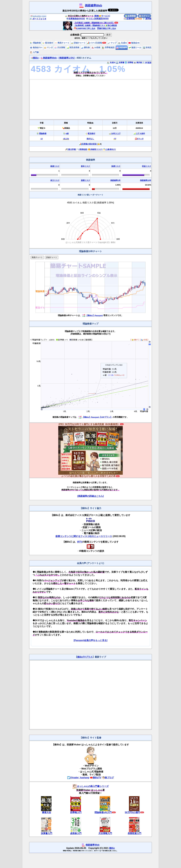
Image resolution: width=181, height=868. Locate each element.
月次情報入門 (105, 833)
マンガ (48, 48)
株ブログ (108, 778)
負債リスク (116, 166)
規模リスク (85, 180)
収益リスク (147, 166)
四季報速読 (108, 48)
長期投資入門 (134, 833)
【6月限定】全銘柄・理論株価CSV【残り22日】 (94, 23)
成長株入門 (76, 833)
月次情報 (60, 48)
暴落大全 (47, 812)
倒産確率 (122, 48)
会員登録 (131, 16)
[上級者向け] (110, 149)
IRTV (80, 542)
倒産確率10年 (146, 180)
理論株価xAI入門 (103, 812)
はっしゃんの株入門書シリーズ (90, 786)
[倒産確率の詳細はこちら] (91, 496)
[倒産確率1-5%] (67, 58)
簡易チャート (62, 43)
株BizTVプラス (85, 657)
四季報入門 (76, 812)
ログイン (144, 16)
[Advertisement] (91, 99)
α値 (67, 133)
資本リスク (85, 166)
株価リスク (55, 166)
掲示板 (138, 63)
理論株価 (35, 43)
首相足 (147, 48)
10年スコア (116, 133)
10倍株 (96, 48)
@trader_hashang (78, 778)
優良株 (85, 48)
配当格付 (48, 43)
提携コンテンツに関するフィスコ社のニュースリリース (84, 536)
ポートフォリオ (38, 19)
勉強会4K (134, 43)
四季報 (129, 63)
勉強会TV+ (36, 48)
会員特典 (129, 19)
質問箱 (147, 19)
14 (42, 139)
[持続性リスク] (96, 149)
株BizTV (96, 778)
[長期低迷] (83, 149)
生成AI (123, 43)
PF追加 (147, 63)
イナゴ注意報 (95, 43)
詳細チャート (78, 43)
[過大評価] (72, 149)
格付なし (90, 139)
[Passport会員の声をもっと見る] (90, 640)
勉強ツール (135, 48)
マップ (112, 43)
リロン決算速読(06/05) (97, 19)
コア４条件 (140, 133)
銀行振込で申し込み (107, 28)
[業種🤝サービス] (102, 16)
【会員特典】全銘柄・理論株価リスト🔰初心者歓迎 (95, 25)
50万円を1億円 (132, 812)
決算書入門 (47, 833)
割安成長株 (73, 48)
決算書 (120, 63)
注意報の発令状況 (89, 144)
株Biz (35, 58)
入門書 (34, 52)
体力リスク (55, 180)
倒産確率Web (93, 5)
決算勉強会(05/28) (76, 19)
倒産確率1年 (115, 180)
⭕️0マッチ (139, 139)
